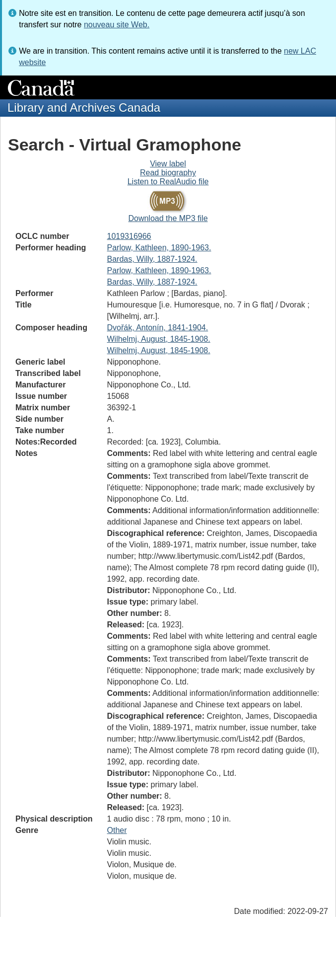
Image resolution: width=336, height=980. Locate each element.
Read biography (168, 173)
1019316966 (129, 236)
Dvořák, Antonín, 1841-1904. (158, 328)
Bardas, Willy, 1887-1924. (152, 259)
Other (117, 830)
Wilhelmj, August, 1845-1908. (159, 339)
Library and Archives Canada (84, 108)
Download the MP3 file (168, 218)
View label (168, 164)
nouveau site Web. (117, 25)
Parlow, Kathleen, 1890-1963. (159, 248)
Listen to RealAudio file (168, 182)
